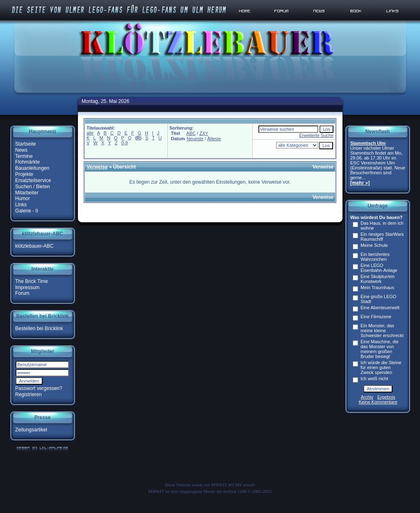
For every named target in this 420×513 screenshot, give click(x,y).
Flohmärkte (27, 162)
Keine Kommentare (378, 402)
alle (90, 133)
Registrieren (29, 394)
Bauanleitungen (32, 168)
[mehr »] (360, 183)
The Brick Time (32, 281)
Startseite (26, 144)
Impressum (27, 287)
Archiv (367, 397)
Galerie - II (27, 211)
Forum (22, 293)
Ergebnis (386, 397)
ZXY (204, 133)
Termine (24, 156)
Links (21, 205)
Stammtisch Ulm (368, 143)
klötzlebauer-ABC (34, 246)
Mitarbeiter (27, 192)
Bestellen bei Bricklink (39, 328)
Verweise (97, 167)
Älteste (214, 139)
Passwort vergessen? (39, 388)
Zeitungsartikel (31, 430)
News (21, 150)
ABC (191, 133)
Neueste (195, 139)
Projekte (24, 174)
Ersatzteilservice (33, 180)
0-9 (125, 143)
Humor (23, 198)
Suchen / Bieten (33, 187)
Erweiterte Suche (316, 135)
